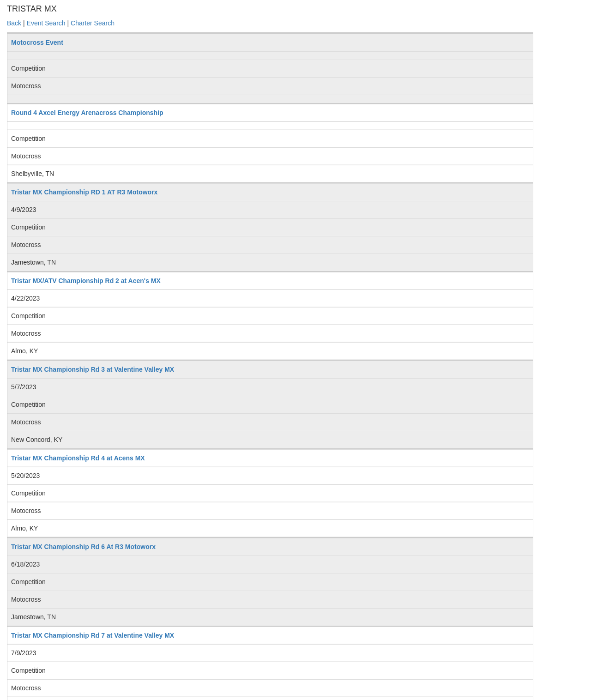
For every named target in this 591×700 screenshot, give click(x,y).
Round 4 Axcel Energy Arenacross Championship (87, 113)
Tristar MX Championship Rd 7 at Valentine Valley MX (93, 635)
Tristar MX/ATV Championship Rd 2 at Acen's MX (86, 281)
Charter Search (93, 23)
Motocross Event (37, 42)
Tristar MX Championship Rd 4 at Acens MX (78, 458)
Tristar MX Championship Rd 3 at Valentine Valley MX (93, 369)
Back (14, 23)
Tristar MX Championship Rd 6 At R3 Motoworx (83, 547)
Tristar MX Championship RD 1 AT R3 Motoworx (84, 192)
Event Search (46, 23)
